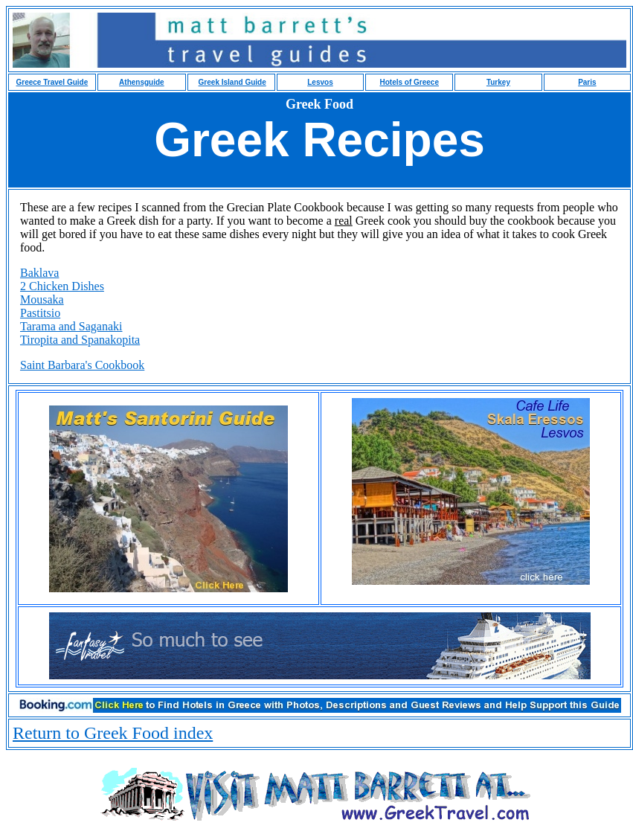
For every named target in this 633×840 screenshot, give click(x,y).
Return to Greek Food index (113, 733)
